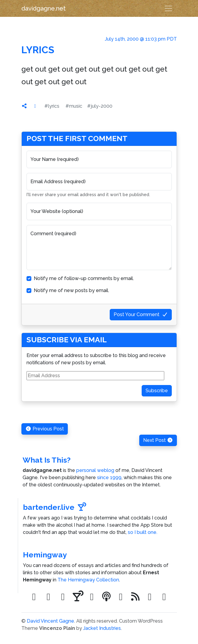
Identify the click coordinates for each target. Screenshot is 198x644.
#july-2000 (100, 106)
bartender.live (55, 507)
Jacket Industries (102, 628)
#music (74, 106)
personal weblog (95, 470)
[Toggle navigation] (168, 8)
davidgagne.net (44, 8)
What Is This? (47, 460)
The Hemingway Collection (88, 580)
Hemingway (45, 555)
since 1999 (109, 478)
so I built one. (143, 532)
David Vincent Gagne (50, 621)
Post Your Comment (141, 314)
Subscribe (157, 391)
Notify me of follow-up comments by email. (84, 278)
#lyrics (52, 106)
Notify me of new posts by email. (71, 290)
